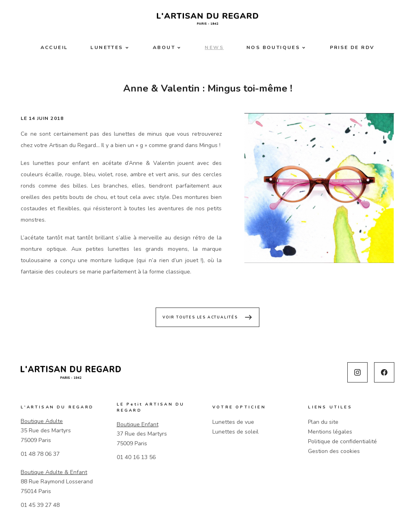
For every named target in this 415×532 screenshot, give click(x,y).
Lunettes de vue (233, 422)
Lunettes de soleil (235, 432)
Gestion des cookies (334, 451)
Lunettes (107, 47)
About (164, 47)
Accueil (54, 47)
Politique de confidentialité (342, 441)
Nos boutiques (273, 47)
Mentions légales (330, 432)
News (214, 47)
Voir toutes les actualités (207, 317)
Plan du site (323, 422)
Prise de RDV (352, 47)
